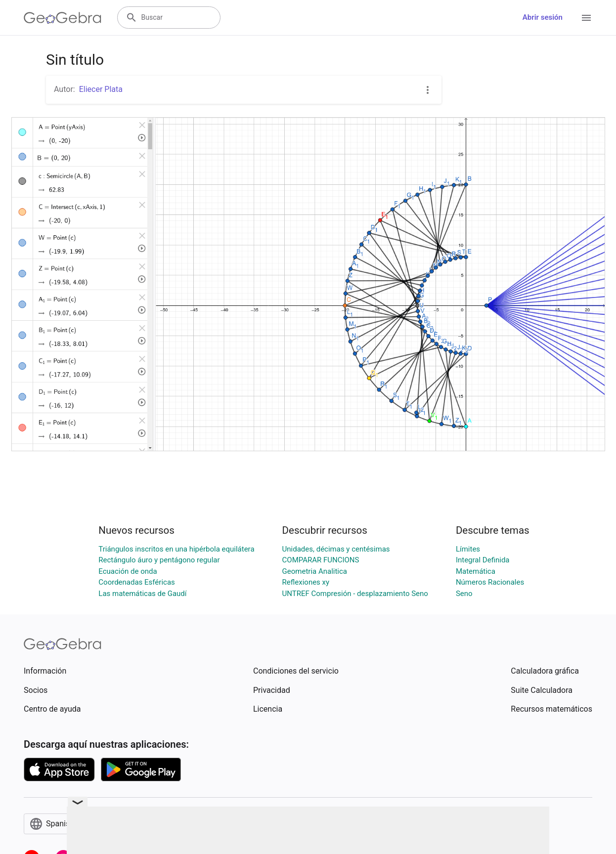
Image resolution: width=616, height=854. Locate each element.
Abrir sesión (543, 17)
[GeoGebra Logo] (63, 18)
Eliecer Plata (101, 89)
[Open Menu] (586, 18)
